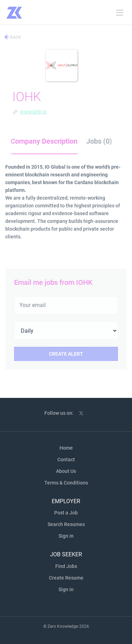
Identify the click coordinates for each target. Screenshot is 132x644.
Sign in (66, 536)
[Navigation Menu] (120, 13)
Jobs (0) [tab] (99, 141)
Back (15, 37)
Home (66, 448)
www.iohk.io (33, 112)
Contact (66, 459)
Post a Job (66, 513)
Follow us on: (59, 413)
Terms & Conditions (66, 483)
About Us (66, 471)
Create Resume (66, 578)
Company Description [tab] (44, 141)
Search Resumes (66, 524)
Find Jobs (66, 566)
